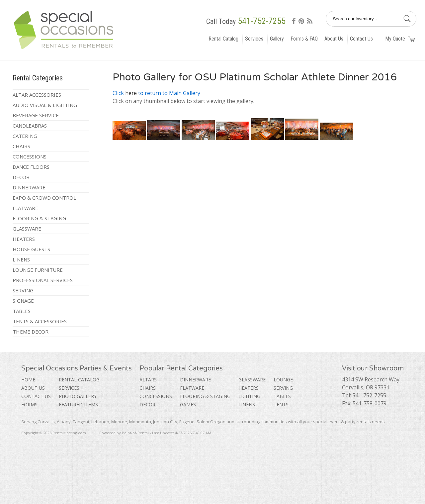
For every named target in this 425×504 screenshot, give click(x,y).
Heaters (24, 239)
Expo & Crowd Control (44, 198)
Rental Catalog (223, 39)
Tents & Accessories (40, 321)
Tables (22, 311)
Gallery (277, 39)
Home (28, 380)
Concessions (30, 156)
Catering (25, 136)
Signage (23, 301)
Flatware (25, 208)
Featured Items (78, 404)
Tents (281, 404)
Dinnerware (29, 187)
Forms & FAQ (304, 39)
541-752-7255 (262, 21)
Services (254, 39)
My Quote (400, 39)
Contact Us (361, 39)
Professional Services (43, 280)
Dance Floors (31, 167)
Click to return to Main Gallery (156, 93)
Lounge (283, 380)
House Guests (31, 249)
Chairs (21, 146)
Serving (23, 290)
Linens (21, 259)
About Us (334, 39)
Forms (29, 404)
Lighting (249, 396)
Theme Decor (31, 332)
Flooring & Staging (39, 218)
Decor (21, 177)
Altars (148, 380)
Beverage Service (36, 115)
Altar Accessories (37, 95)
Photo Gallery (78, 396)
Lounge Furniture (38, 270)
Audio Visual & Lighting (45, 105)
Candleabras (30, 126)
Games (188, 404)
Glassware (27, 229)
